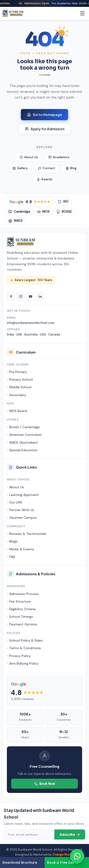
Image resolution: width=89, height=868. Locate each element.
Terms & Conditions (25, 648)
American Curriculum (26, 435)
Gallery (20, 168)
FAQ (12, 557)
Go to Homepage (44, 115)
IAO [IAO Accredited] (63, 201)
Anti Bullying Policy (24, 663)
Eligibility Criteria (22, 609)
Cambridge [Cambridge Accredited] (19, 212)
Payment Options (23, 624)
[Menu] (82, 13)
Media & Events (22, 549)
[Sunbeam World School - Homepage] (13, 13)
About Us (29, 157)
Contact (47, 168)
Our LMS (16, 502)
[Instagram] (21, 296)
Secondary (18, 395)
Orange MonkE (63, 855)
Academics (59, 157)
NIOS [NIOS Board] (43, 212)
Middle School (20, 387)
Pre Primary (18, 372)
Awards (45, 179)
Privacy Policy (20, 656)
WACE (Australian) (23, 442)
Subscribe (70, 834)
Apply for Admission (45, 129)
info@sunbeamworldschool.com (31, 323)
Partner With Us (22, 510)
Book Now (45, 784)
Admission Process (24, 594)
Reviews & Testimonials (28, 534)
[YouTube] (30, 296)
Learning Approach (24, 495)
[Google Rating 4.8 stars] (30, 202)
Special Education (23, 450)
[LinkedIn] (40, 296)
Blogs (13, 541)
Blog (71, 168)
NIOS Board (18, 411)
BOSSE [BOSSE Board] (64, 212)
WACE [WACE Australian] (15, 221)
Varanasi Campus (23, 518)
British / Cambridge (24, 427)
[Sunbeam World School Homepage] (21, 242)
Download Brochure (20, 863)
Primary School (21, 379)
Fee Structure (20, 601)
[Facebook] (11, 296)
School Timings (21, 617)
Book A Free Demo (63, 863)
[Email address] (29, 834)
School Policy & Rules (26, 640)
